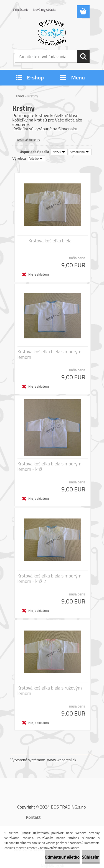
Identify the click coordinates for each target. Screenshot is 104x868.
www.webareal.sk (62, 760)
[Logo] (52, 32)
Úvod (20, 96)
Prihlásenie (21, 10)
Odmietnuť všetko (62, 857)
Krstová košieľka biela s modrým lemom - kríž (50, 467)
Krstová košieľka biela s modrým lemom (50, 354)
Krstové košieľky (29, 140)
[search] (83, 56)
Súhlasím (91, 857)
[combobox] (59, 152)
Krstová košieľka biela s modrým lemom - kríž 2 (50, 579)
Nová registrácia (45, 10)
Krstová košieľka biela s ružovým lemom (50, 691)
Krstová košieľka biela (50, 241)
